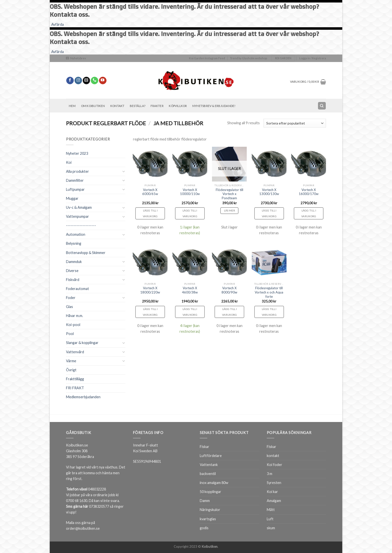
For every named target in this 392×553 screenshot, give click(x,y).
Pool (70, 334)
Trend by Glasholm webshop (248, 58)
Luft (270, 519)
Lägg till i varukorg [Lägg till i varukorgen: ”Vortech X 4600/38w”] (190, 312)
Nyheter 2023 (77, 153)
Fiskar (204, 447)
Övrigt (71, 370)
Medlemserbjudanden (83, 397)
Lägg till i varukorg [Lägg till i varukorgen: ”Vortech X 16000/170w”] (309, 213)
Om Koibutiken (93, 106)
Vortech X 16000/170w (309, 192)
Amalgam (274, 501)
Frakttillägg (75, 379)
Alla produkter (77, 171)
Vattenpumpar (77, 216)
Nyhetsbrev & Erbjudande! (214, 106)
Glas (69, 307)
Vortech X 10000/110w (190, 192)
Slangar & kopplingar (82, 343)
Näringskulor (210, 510)
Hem (72, 106)
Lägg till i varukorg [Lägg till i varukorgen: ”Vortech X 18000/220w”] (150, 312)
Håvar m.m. (74, 316)
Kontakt (117, 106)
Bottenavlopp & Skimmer (86, 253)
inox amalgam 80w (214, 483)
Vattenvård (75, 352)
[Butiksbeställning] (295, 123)
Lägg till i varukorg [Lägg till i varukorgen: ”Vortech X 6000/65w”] (150, 213)
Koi (69, 162)
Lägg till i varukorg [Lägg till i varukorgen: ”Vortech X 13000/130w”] (269, 213)
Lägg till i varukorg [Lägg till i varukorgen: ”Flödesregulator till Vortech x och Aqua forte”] (269, 312)
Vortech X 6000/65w (150, 192)
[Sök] (322, 106)
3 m (269, 474)
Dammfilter (75, 180)
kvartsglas (208, 519)
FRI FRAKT (75, 388)
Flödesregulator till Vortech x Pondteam (229, 194)
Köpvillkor (178, 106)
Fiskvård (73, 280)
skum (271, 528)
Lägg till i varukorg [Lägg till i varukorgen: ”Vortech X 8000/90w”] (229, 312)
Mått (271, 510)
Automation (76, 234)
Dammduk (74, 262)
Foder (71, 298)
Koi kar (272, 492)
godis (204, 528)
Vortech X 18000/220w (150, 290)
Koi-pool (73, 325)
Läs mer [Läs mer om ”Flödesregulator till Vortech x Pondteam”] (229, 210)
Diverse (72, 271)
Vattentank (209, 465)
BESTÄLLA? (137, 106)
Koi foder (274, 465)
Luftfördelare (211, 456)
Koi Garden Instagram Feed (207, 58)
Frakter (157, 106)
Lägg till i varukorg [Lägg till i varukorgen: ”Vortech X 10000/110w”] (190, 213)
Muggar (72, 198)
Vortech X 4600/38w (190, 290)
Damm (205, 501)
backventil (208, 474)
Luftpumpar (75, 189)
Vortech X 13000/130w (269, 192)
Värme (71, 361)
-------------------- (81, 225)
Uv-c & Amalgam (79, 207)
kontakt (273, 456)
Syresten (274, 483)
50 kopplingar (210, 492)
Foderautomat (77, 289)
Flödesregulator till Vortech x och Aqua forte (269, 292)
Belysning (74, 243)
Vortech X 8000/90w (229, 290)
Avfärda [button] (57, 24)
